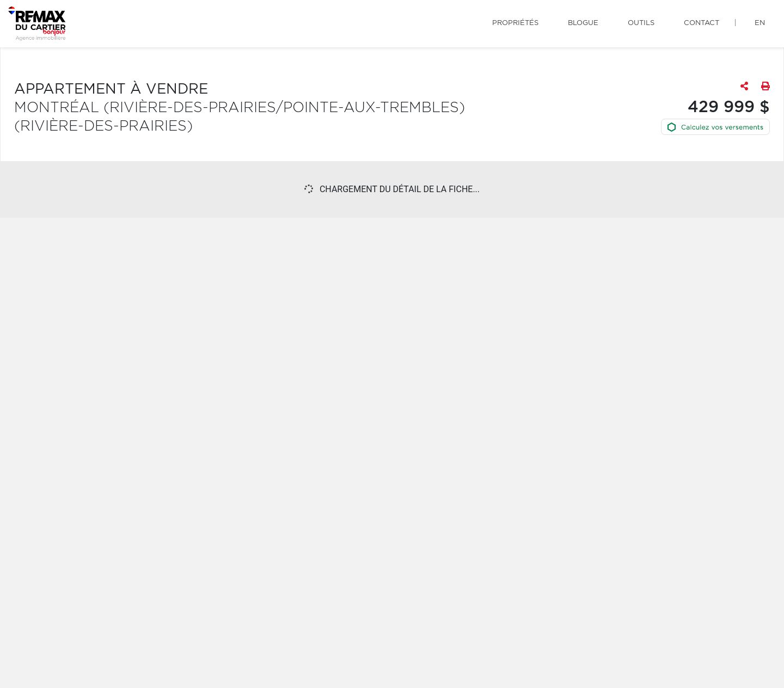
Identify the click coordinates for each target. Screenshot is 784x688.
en (760, 23)
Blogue (583, 23)
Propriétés (515, 23)
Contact (702, 23)
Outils (641, 23)
